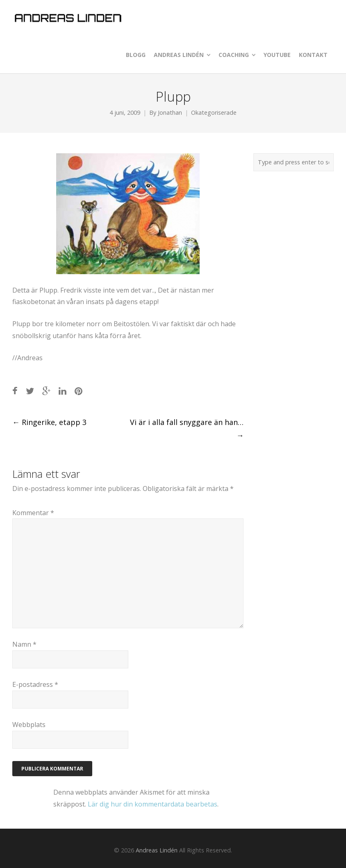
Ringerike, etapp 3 (49, 422)
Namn (24, 644)
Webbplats (29, 725)
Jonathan (170, 112)
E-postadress (35, 684)
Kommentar (33, 513)
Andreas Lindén (157, 850)
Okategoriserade (214, 112)
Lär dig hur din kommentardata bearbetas (153, 804)
